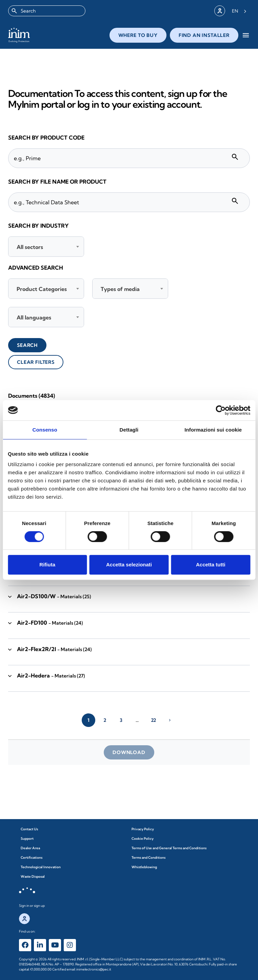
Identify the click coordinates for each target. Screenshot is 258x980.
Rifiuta (47, 565)
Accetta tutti (211, 565)
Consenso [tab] (45, 430)
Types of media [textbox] (120, 289)
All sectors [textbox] (30, 247)
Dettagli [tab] (129, 430)
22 (153, 720)
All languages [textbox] (34, 317)
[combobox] (47, 11)
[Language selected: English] (239, 11)
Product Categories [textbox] (42, 289)
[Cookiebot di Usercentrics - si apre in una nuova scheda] (221, 410)
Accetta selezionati (129, 565)
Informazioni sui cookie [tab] (213, 430)
